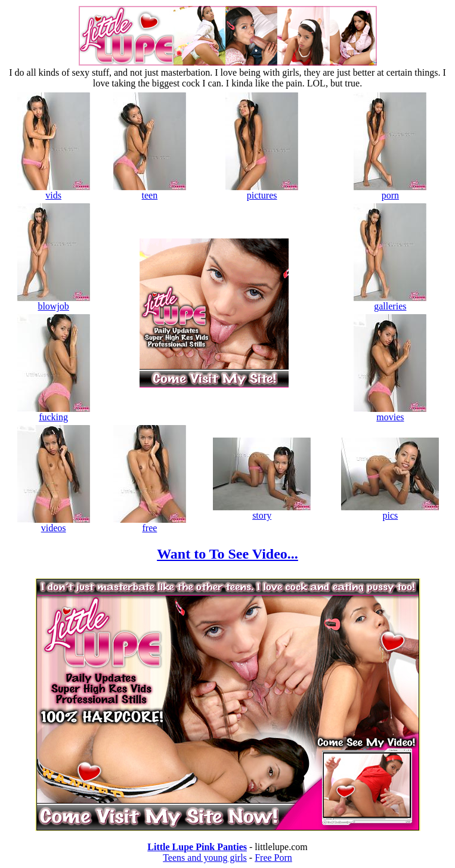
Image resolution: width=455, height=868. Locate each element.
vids (54, 191)
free (150, 524)
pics (390, 511)
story (262, 511)
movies (390, 413)
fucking (54, 413)
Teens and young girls (205, 858)
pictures (262, 191)
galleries (390, 302)
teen (150, 191)
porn (390, 191)
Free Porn (273, 858)
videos (54, 524)
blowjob (54, 302)
